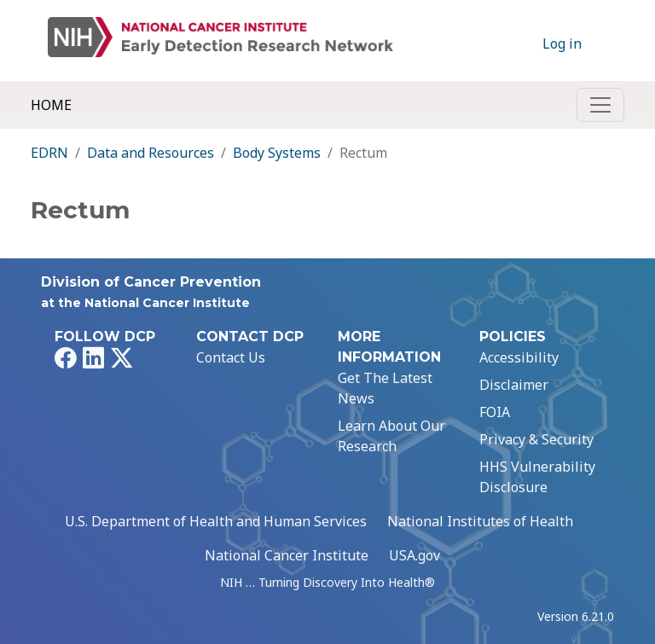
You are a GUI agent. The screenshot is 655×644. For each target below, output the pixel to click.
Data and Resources (151, 153)
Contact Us (231, 357)
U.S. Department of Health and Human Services (216, 521)
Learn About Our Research (391, 436)
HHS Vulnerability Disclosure (537, 477)
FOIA (495, 412)
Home (51, 105)
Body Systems (277, 153)
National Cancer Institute (287, 555)
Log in (562, 44)
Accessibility (519, 357)
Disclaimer (514, 385)
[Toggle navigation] (600, 105)
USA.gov (414, 555)
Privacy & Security (536, 439)
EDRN (49, 153)
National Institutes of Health (480, 521)
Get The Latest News (385, 388)
